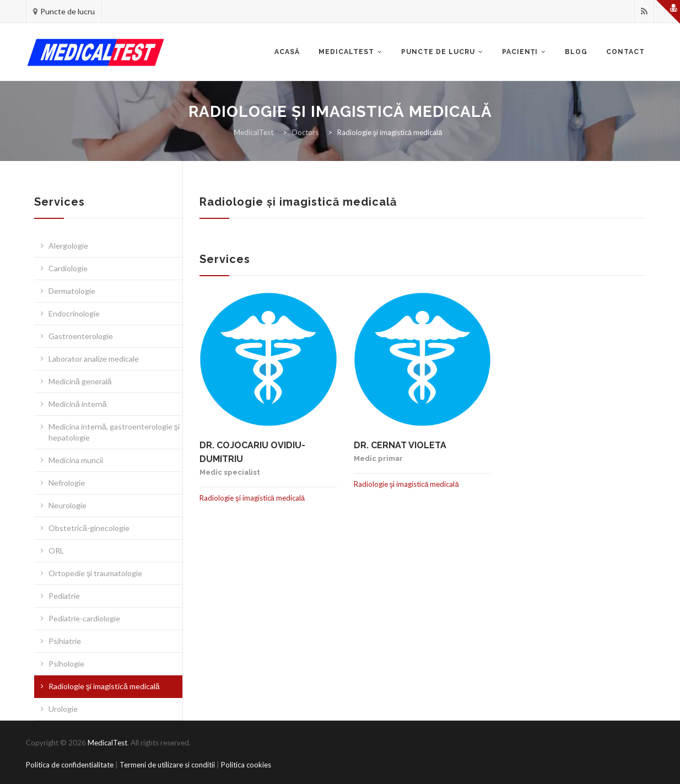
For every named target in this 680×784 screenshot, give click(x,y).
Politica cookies (246, 765)
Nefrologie (67, 483)
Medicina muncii (76, 460)
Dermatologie (72, 291)
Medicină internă (78, 404)
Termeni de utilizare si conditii (167, 765)
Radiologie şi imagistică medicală (104, 686)
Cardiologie (68, 268)
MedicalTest (107, 743)
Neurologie (68, 505)
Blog (576, 52)
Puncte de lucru (68, 11)
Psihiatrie (65, 641)
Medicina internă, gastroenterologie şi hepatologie (114, 432)
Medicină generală (80, 381)
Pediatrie (64, 596)
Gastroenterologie (81, 336)
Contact (625, 52)
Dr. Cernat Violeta (400, 445)
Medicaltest (346, 52)
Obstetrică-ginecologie (89, 528)
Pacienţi (520, 52)
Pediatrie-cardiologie (84, 618)
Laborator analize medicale (94, 359)
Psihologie (66, 664)
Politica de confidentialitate (70, 765)
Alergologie (68, 246)
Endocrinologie (74, 313)
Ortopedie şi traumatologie (95, 573)
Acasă (287, 52)
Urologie (63, 709)
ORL (56, 551)
